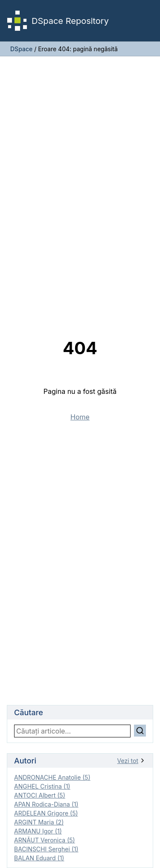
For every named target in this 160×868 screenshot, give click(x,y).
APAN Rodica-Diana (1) (46, 804)
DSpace (21, 49)
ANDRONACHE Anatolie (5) (52, 777)
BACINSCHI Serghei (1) (46, 849)
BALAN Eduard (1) (39, 858)
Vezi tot (132, 761)
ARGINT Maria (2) (39, 822)
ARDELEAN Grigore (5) (46, 813)
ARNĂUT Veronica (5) (45, 840)
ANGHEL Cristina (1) (42, 786)
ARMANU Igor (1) (38, 831)
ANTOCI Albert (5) (40, 795)
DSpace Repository (58, 21)
